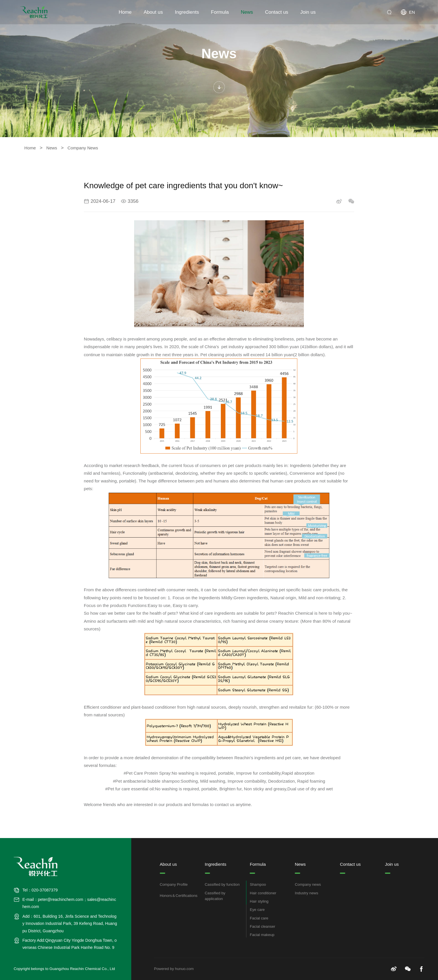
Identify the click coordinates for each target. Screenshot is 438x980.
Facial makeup (262, 935)
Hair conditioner (263, 893)
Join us (308, 12)
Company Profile (174, 885)
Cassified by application (215, 896)
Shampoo (258, 885)
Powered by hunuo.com (174, 969)
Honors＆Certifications (179, 896)
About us (153, 12)
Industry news (306, 893)
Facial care (259, 918)
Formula (220, 12)
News (247, 12)
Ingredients (187, 12)
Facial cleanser (262, 927)
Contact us (277, 12)
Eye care (257, 910)
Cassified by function (222, 885)
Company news (308, 885)
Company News (83, 148)
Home (125, 12)
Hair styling (259, 902)
